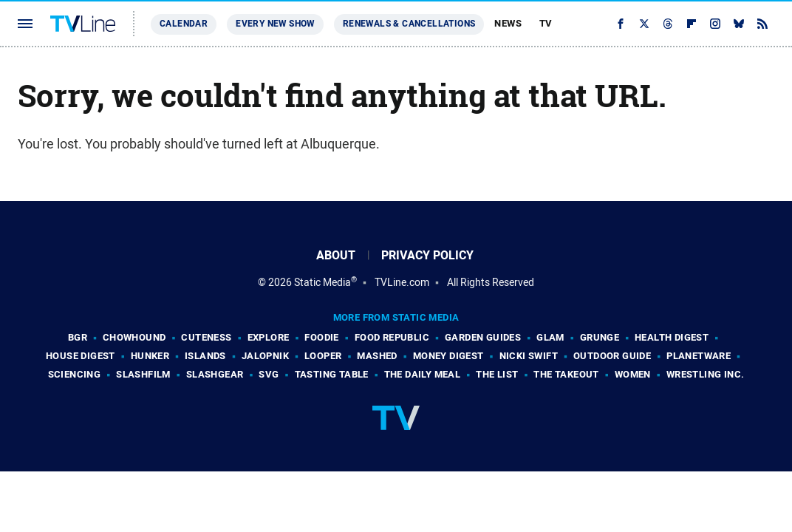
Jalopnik (265, 356)
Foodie (321, 337)
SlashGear (215, 374)
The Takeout (566, 374)
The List (497, 374)
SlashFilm (143, 374)
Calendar (184, 24)
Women (633, 374)
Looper (323, 356)
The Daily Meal (423, 374)
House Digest (81, 356)
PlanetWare (699, 356)
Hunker (150, 356)
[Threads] (668, 24)
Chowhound (134, 337)
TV (546, 23)
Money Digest (448, 356)
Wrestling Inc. (706, 374)
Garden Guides (483, 337)
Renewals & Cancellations (409, 24)
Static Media (322, 282)
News (508, 23)
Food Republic (392, 337)
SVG (269, 374)
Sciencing (75, 374)
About (336, 255)
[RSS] (762, 24)
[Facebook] (621, 24)
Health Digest (672, 337)
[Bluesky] (739, 24)
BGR (78, 337)
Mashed (377, 356)
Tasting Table (332, 374)
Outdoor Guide (612, 356)
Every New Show (275, 24)
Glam (550, 337)
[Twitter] (644, 24)
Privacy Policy (427, 255)
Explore (269, 337)
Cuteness (206, 337)
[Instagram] (715, 24)
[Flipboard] (692, 24)
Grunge (600, 337)
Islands (205, 356)
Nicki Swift (529, 356)
